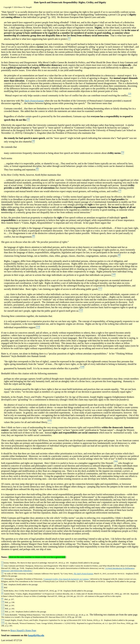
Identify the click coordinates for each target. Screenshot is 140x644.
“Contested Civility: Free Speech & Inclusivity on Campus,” (66, 579)
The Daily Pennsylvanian (83, 574)
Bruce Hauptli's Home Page (23, 630)
